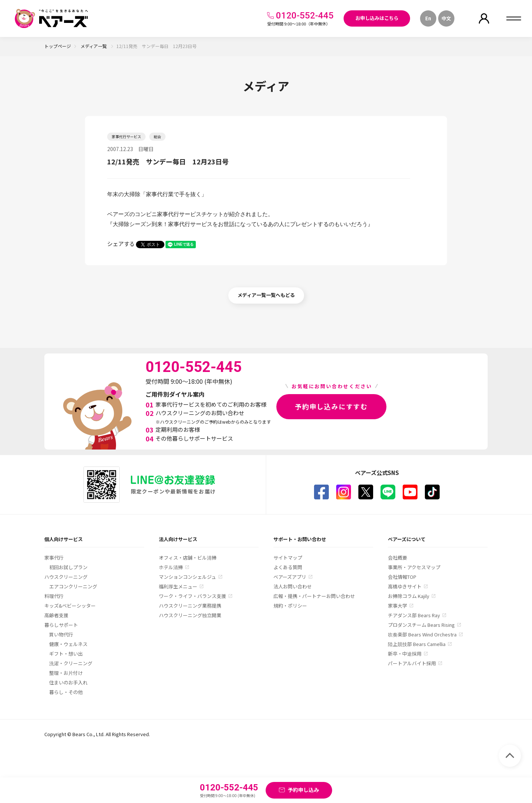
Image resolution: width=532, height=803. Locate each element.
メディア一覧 (94, 46)
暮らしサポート (61, 625)
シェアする (121, 244)
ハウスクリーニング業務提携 (190, 606)
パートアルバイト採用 (412, 663)
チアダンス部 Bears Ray (414, 615)
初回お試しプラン (68, 567)
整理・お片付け (66, 673)
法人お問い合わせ (293, 586)
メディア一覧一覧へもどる (266, 295)
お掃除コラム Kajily (409, 596)
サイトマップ (288, 558)
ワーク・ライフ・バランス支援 (192, 596)
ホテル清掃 (171, 567)
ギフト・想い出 (66, 654)
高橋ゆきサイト (405, 586)
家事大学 (398, 606)
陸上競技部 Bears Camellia (417, 644)
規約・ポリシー (290, 606)
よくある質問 (288, 567)
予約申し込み (303, 790)
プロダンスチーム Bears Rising (421, 625)
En (428, 18)
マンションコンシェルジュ (187, 577)
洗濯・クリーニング (71, 663)
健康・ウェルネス (68, 644)
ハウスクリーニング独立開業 (190, 615)
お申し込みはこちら (377, 18)
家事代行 (54, 558)
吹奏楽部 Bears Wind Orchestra (422, 634)
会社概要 (398, 558)
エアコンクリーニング (73, 586)
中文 (446, 18)
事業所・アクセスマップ (414, 567)
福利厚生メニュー (178, 586)
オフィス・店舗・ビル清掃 (188, 558)
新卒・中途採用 (405, 654)
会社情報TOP (402, 577)
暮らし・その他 (66, 692)
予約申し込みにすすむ (331, 406)
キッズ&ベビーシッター (70, 606)
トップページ (58, 46)
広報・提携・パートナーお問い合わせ (314, 596)
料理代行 (54, 596)
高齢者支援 (56, 615)
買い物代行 (61, 634)
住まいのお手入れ (68, 682)
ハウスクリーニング (66, 577)
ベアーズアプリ (290, 577)
